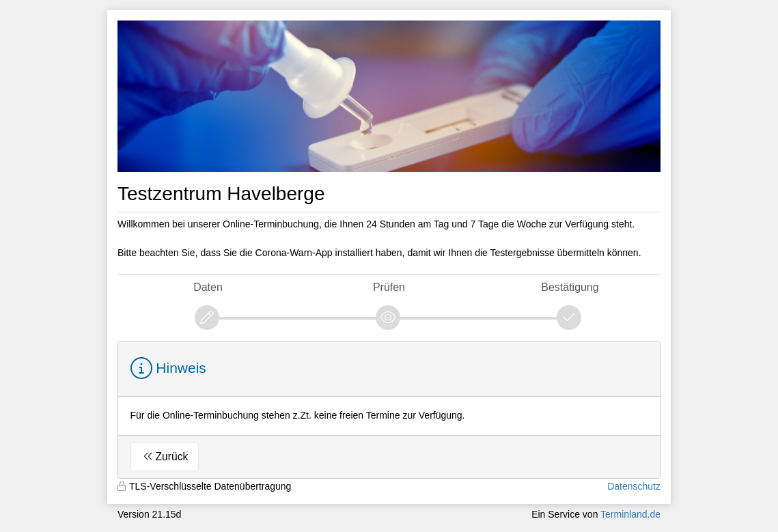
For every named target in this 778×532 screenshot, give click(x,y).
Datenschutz (634, 486)
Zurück (172, 457)
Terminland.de (630, 514)
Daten (208, 287)
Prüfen (389, 287)
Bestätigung (570, 287)
